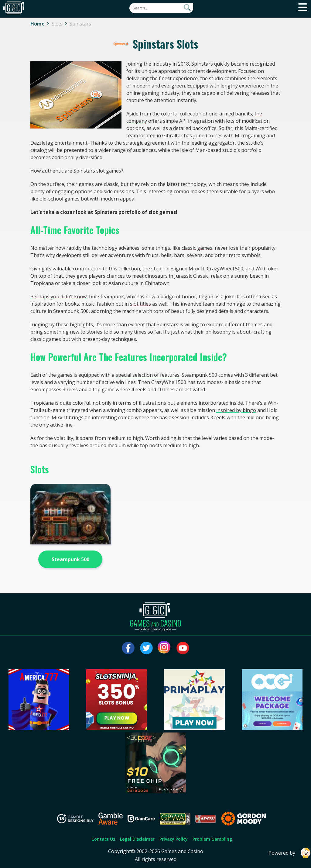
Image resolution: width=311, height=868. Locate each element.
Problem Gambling (212, 839)
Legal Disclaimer (137, 839)
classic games (197, 248)
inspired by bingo (236, 410)
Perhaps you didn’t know (58, 297)
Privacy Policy (174, 839)
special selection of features (148, 375)
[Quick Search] (161, 8)
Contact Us (103, 839)
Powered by (290, 853)
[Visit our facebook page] (128, 648)
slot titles (140, 304)
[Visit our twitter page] (146, 648)
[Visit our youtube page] (183, 648)
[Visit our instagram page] (165, 648)
